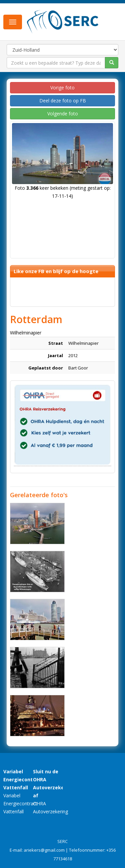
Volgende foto (63, 114)
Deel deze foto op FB (63, 101)
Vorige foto (62, 88)
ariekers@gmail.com (44, 850)
